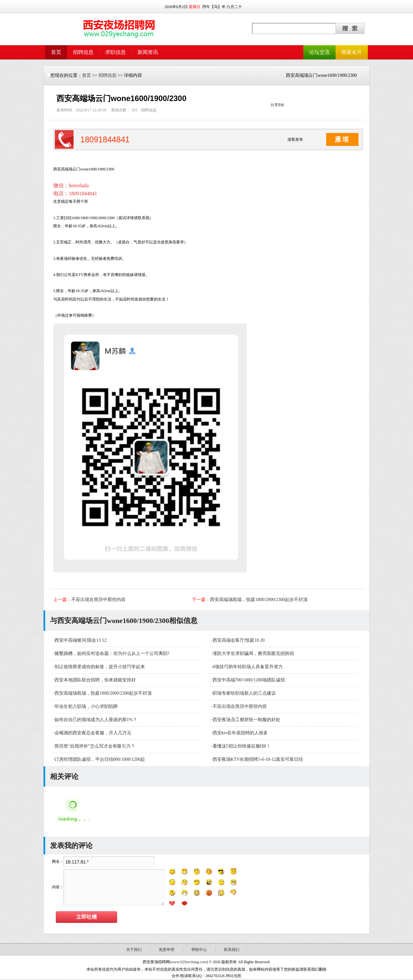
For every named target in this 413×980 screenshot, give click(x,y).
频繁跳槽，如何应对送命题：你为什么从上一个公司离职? (112, 653)
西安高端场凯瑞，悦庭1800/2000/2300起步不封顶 (259, 600)
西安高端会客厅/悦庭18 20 (239, 640)
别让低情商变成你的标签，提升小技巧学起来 (100, 667)
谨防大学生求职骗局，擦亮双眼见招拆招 (253, 653)
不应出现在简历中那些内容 (98, 600)
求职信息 (116, 52)
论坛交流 (319, 52)
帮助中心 (199, 950)
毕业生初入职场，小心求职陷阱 (86, 706)
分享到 (276, 105)
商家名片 (352, 52)
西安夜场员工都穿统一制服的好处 (247, 720)
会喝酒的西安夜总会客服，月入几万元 (93, 733)
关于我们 (134, 950)
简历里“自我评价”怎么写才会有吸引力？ (95, 746)
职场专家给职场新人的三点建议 (244, 693)
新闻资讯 (148, 52)
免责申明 (166, 950)
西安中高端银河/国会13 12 (81, 640)
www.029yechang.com (189, 962)
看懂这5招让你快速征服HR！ (242, 746)
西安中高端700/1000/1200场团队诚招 (249, 680)
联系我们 (232, 950)
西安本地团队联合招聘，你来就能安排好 (95, 680)
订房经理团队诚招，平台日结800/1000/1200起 (100, 759)
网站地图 (234, 976)
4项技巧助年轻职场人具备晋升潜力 (248, 667)
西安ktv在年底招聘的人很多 (240, 733)
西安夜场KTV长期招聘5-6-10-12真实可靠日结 (258, 759)
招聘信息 (83, 52)
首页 (56, 52)
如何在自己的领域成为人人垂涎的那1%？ (96, 720)
